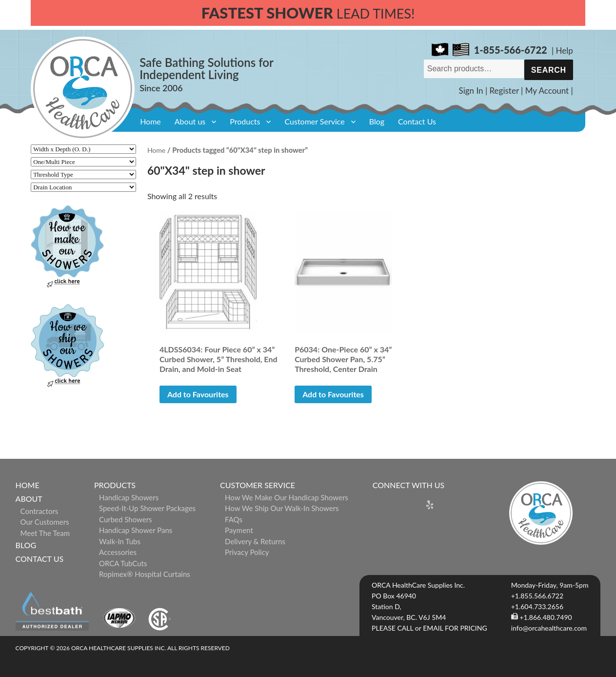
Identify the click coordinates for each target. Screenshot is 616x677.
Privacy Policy (247, 552)
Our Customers (45, 522)
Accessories (118, 552)
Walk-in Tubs (120, 541)
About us (190, 121)
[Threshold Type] (83, 174)
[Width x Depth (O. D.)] (83, 149)
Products (245, 121)
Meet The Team (45, 533)
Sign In (471, 91)
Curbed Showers (126, 519)
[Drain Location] (83, 187)
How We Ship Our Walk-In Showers (282, 508)
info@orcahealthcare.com (549, 628)
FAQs (234, 519)
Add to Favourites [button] (198, 394)
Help (565, 51)
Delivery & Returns (255, 541)
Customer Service (314, 121)
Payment (239, 530)
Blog (377, 121)
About (29, 499)
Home (150, 121)
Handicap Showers (129, 497)
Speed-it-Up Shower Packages (147, 508)
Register (504, 91)
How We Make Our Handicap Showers (287, 497)
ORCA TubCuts (123, 563)
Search (549, 70)
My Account (547, 91)
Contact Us (417, 121)
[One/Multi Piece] (83, 162)
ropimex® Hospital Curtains (145, 574)
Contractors (40, 511)
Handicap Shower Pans (136, 530)
